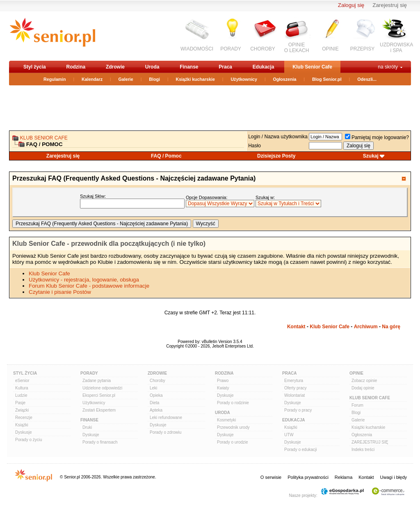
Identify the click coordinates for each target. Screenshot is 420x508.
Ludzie (21, 395)
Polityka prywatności (308, 477)
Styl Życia (25, 373)
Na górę (391, 327)
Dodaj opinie (363, 388)
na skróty (388, 67)
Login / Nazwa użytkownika (278, 137)
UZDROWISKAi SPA (396, 48)
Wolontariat (294, 395)
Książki (22, 425)
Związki (22, 410)
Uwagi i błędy (394, 477)
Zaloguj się (351, 5)
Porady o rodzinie (233, 403)
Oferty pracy (295, 388)
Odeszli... (367, 79)
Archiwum (366, 327)
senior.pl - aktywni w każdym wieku (52, 35)
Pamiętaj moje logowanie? (377, 137)
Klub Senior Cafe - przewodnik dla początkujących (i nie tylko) (109, 244)
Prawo (223, 381)
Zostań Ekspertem (99, 410)
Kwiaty (223, 388)
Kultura (22, 388)
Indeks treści (363, 450)
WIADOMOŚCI (197, 49)
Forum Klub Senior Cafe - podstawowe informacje (89, 286)
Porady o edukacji (301, 450)
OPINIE (330, 49)
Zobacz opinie (364, 381)
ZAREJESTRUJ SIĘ (370, 442)
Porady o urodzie (233, 442)
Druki (87, 427)
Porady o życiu (29, 440)
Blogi (154, 79)
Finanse (189, 67)
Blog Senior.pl (327, 79)
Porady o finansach (100, 442)
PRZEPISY (362, 49)
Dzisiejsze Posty (276, 156)
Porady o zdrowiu (165, 432)
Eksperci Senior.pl (99, 395)
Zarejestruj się (390, 5)
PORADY (231, 49)
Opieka (156, 395)
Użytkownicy (244, 79)
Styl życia (35, 67)
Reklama (344, 477)
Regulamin (55, 79)
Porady (89, 373)
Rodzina (76, 67)
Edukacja (264, 67)
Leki (153, 388)
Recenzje (24, 418)
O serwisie (271, 477)
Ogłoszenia (285, 79)
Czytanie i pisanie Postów (60, 292)
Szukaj (371, 156)
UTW (289, 435)
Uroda (152, 67)
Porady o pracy (298, 410)
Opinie (356, 373)
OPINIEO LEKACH (297, 48)
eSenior (22, 381)
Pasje (20, 403)
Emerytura (294, 381)
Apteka (156, 410)
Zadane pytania (97, 381)
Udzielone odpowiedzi (102, 388)
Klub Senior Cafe (312, 67)
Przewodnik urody (233, 427)
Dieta (154, 403)
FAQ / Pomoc (166, 156)
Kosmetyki (226, 420)
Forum (357, 405)
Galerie (126, 79)
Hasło (255, 146)
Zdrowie (115, 67)
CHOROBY (263, 49)
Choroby (157, 381)
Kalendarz (92, 79)
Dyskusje (24, 432)
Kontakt (296, 327)
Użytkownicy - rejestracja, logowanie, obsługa (84, 280)
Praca (225, 67)
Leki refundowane (166, 418)
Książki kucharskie (195, 79)
